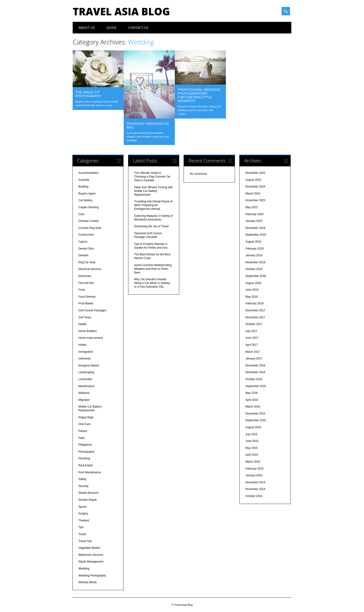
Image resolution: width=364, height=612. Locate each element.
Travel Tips (85, 541)
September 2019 (256, 235)
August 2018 (253, 283)
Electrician (85, 276)
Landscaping (86, 372)
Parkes (83, 431)
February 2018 (254, 303)
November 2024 (255, 187)
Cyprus (83, 242)
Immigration (86, 352)
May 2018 (252, 297)
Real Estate (86, 465)
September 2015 (256, 420)
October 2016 (254, 379)
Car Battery (86, 200)
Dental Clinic (86, 249)
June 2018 (252, 290)
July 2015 (251, 434)
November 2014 (255, 489)
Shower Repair (88, 500)
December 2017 (255, 310)
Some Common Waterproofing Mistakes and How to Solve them (153, 269)
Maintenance (86, 386)
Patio (82, 438)
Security (83, 486)
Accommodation (88, 173)
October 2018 (254, 269)
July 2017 (251, 331)
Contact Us (138, 28)
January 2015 (254, 475)
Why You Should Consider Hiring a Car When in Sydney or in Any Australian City (152, 283)
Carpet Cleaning (89, 207)
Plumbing (84, 458)
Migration (84, 400)
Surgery (83, 513)
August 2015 (253, 427)
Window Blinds (88, 582)
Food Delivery (87, 297)
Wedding (84, 569)
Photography (86, 452)
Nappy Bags (86, 417)
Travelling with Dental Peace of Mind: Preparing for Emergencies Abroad (153, 205)
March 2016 (253, 407)
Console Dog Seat (90, 228)
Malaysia (84, 393)
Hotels (82, 345)
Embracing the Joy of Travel (151, 226)
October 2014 (254, 496)
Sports (83, 507)
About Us (87, 28)
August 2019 (253, 242)
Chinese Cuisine (89, 221)
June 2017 (252, 338)
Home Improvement (91, 338)
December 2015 (255, 414)
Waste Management (91, 562)
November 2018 (255, 262)
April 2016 (252, 400)
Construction (86, 235)
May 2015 (252, 448)
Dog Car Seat (87, 262)
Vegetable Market (89, 548)
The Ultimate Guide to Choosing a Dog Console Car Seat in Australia (152, 177)
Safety (82, 479)
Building (83, 187)
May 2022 (252, 207)
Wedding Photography (92, 576)
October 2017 (254, 324)
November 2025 (255, 173)
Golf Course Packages (92, 310)
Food (82, 290)
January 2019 (254, 255)
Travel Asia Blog (121, 11)
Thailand (84, 520)
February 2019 (254, 249)
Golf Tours (85, 317)
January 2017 (254, 359)
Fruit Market (86, 303)
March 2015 (253, 462)
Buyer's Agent (87, 194)
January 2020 (254, 221)
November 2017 (255, 317)
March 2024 (253, 194)
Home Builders (88, 331)
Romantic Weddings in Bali (148, 125)
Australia (84, 180)
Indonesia (84, 359)
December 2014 (255, 482)
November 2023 (255, 200)
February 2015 (254, 469)
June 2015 (252, 441)
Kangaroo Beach (89, 365)
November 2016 (255, 372)
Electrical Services (90, 269)
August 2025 (253, 180)
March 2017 (253, 352)
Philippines (85, 445)
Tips (81, 527)
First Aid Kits (86, 283)
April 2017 (252, 345)
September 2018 (256, 276)
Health (83, 324)
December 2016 (255, 365)
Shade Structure (89, 493)
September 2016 (256, 386)
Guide (112, 28)
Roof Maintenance (90, 472)
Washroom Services (91, 555)
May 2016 (252, 393)
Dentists (83, 255)
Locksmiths (85, 379)
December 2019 (255, 228)
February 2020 (254, 214)
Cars (81, 214)
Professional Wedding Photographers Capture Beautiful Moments (199, 95)
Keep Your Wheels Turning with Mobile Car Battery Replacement (154, 191)
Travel (82, 534)
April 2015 (252, 455)
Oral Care (84, 424)
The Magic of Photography (88, 94)
